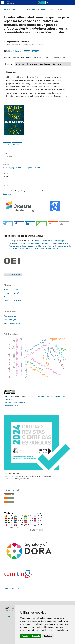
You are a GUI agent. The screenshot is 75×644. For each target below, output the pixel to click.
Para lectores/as (10, 316)
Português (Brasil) (11, 293)
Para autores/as (10, 320)
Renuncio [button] (36, 636)
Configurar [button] (48, 636)
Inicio (6, 10)
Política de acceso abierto (14, 403)
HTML (18, 144)
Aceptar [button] (25, 636)
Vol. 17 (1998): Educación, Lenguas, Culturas (37, 10)
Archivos (14, 10)
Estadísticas (45, 64)
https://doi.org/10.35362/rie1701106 (24, 51)
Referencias (32, 64)
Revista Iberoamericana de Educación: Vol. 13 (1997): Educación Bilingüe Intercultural (40, 247)
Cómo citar (57, 64)
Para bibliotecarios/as (12, 324)
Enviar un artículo (13, 274)
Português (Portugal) (13, 301)
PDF (8, 144)
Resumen (9, 64)
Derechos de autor (12, 406)
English (7, 297)
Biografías (20, 64)
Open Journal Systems (13, 588)
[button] (8, 224)
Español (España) (11, 289)
